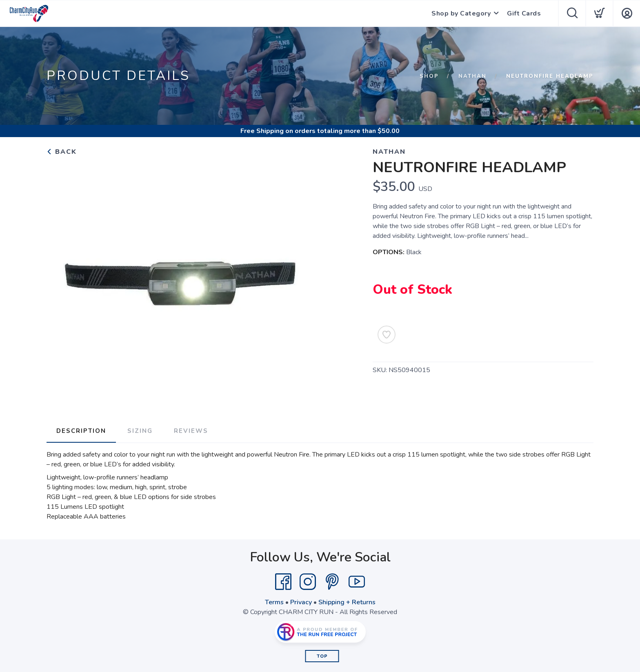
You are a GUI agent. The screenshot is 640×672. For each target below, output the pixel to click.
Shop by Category (461, 13)
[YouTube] (357, 582)
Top (322, 656)
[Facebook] (283, 582)
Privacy (301, 602)
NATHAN (472, 76)
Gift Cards (524, 13)
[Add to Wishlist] (387, 335)
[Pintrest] (332, 582)
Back (62, 152)
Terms (274, 602)
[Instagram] (308, 582)
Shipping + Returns (347, 602)
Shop (429, 76)
